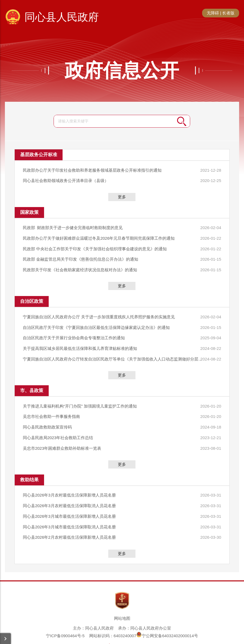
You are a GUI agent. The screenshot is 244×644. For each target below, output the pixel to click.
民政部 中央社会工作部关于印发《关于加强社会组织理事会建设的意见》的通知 (95, 245)
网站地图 (122, 602)
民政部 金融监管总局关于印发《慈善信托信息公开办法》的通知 (81, 255)
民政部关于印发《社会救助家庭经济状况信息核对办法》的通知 (80, 265)
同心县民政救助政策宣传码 (47, 416)
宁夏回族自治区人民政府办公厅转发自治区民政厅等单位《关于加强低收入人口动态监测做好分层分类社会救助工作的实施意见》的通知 (108, 350)
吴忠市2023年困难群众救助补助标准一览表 (62, 436)
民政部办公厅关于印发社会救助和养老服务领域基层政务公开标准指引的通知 (92, 170)
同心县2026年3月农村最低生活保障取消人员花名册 (69, 492)
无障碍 (213, 13)
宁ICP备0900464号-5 (65, 619)
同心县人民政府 (62, 17)
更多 (122, 195)
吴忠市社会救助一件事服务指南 (51, 406)
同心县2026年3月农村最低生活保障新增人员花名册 (69, 482)
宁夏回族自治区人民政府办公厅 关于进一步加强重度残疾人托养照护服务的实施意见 (99, 311)
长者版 (228, 13)
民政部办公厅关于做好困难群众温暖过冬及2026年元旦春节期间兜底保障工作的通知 (99, 235)
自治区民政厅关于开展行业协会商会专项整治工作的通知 (74, 331)
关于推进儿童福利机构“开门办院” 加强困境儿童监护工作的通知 (80, 397)
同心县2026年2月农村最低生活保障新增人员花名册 (69, 521)
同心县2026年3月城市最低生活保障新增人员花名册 (69, 502)
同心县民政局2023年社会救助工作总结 (58, 426)
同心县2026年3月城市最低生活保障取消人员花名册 (69, 511)
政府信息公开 (122, 70)
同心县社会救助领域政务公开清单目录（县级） (66, 179)
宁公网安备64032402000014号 (167, 619)
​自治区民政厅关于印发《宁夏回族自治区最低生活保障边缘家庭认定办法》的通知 (96, 321)
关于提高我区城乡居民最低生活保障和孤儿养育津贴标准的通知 (80, 341)
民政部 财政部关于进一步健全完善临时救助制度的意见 (73, 226)
